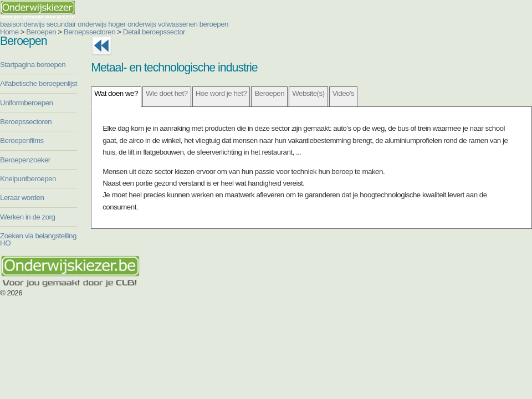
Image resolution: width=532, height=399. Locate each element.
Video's (344, 93)
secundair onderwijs (76, 24)
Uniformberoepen (26, 103)
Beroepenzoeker (25, 160)
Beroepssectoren (89, 32)
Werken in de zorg (27, 217)
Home (9, 32)
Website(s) (308, 93)
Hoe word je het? (221, 93)
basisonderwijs (22, 24)
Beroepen (41, 32)
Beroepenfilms (22, 140)
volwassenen (178, 24)
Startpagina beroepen (33, 65)
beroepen (214, 24)
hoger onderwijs (132, 24)
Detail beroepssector (154, 32)
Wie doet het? (167, 93)
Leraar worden (22, 198)
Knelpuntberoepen (28, 179)
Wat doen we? (116, 93)
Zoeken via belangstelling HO (38, 239)
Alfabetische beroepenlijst (39, 83)
